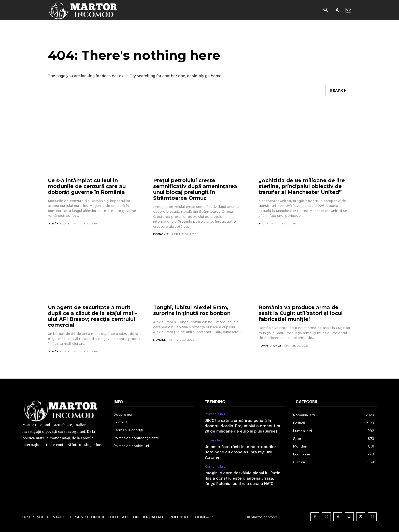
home (216, 76)
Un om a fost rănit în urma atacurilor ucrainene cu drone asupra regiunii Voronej (240, 452)
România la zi (59, 224)
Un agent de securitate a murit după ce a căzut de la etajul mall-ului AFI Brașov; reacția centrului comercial (92, 316)
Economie (161, 234)
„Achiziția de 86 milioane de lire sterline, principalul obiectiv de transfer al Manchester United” (302, 186)
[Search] (338, 91)
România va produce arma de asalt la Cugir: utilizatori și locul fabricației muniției (301, 313)
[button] (325, 10)
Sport (263, 224)
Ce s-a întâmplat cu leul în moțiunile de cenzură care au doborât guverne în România (87, 186)
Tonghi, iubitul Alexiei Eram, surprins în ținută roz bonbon (192, 311)
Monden (160, 340)
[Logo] (83, 10)
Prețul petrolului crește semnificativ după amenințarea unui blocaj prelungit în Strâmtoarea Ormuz (195, 189)
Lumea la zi (214, 440)
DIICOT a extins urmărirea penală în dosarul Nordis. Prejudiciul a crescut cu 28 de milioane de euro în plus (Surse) (243, 426)
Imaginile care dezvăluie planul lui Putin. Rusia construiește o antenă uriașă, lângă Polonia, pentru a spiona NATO (243, 479)
